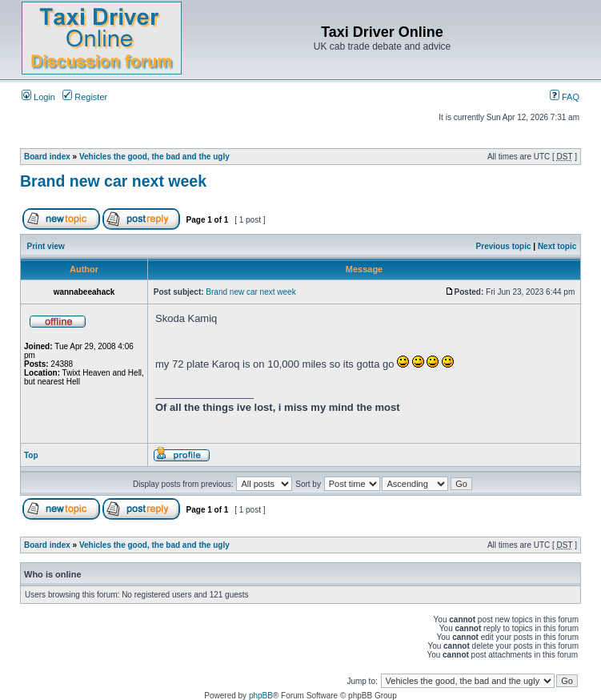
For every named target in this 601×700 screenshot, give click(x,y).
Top (31, 455)
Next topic (557, 246)
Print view (46, 246)
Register (85, 97)
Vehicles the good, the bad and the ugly (154, 157)
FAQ (565, 97)
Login (38, 97)
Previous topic (504, 246)
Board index (47, 157)
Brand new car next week (113, 181)
